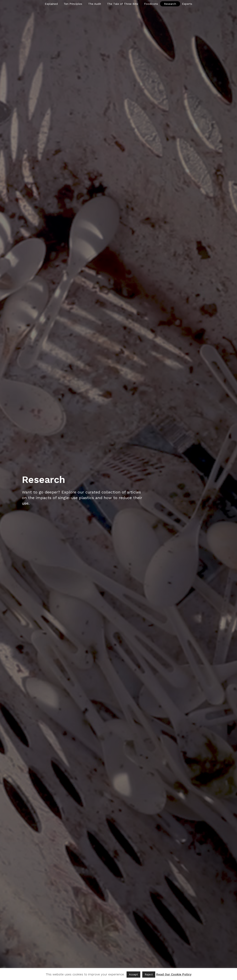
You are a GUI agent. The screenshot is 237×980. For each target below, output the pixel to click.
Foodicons (151, 4)
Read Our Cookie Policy (174, 974)
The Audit (95, 4)
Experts (187, 4)
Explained (51, 4)
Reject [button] (149, 975)
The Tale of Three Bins (123, 4)
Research (170, 4)
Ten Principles (73, 4)
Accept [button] (133, 975)
